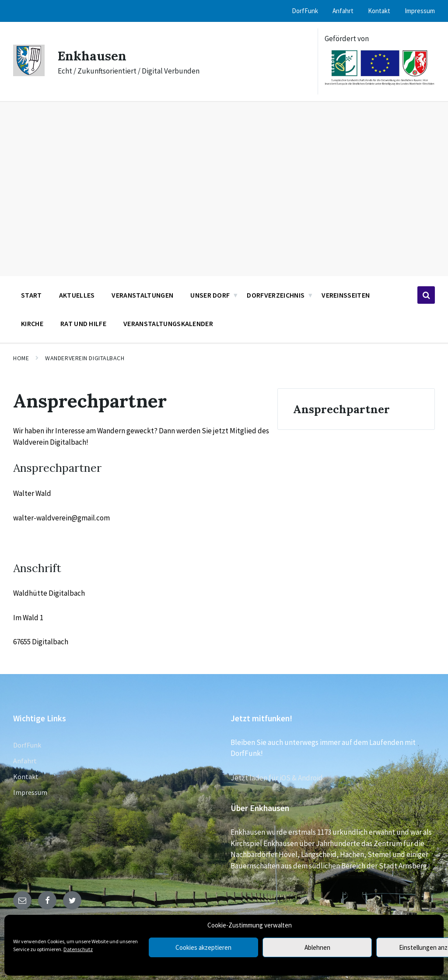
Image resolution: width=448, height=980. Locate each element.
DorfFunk (27, 745)
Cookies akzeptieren (203, 947)
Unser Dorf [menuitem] (210, 295)
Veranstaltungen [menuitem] (142, 295)
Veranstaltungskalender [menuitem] (168, 323)
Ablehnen (317, 947)
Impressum (30, 792)
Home (21, 358)
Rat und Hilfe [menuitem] (83, 323)
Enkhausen (93, 56)
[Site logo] (29, 74)
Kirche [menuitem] (32, 323)
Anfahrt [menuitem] (343, 11)
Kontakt (26, 776)
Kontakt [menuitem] (379, 11)
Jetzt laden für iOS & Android (277, 778)
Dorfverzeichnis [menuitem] (276, 295)
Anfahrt (25, 761)
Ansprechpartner (341, 409)
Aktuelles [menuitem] (77, 295)
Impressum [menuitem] (420, 11)
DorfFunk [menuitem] (305, 11)
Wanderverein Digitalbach (85, 358)
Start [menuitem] (31, 295)
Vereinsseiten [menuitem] (346, 295)
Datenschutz (78, 949)
